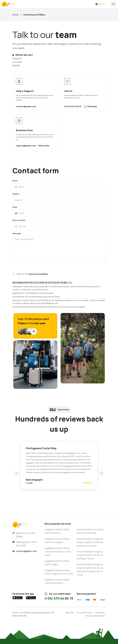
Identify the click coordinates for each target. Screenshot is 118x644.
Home (15, 15)
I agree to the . (30, 274)
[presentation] (33, 265)
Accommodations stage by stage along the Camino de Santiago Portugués (90, 542)
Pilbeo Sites (44, 146)
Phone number (19, 220)
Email (15, 207)
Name (15, 181)
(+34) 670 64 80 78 (73, 106)
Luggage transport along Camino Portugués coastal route (58, 552)
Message (17, 233)
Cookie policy (100, 613)
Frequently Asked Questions (95, 616)
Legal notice (70, 613)
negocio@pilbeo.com (26, 146)
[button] (16, 473)
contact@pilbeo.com (26, 106)
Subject (16, 194)
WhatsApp (91, 107)
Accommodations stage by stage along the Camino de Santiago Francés (90, 555)
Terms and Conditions (38, 274)
